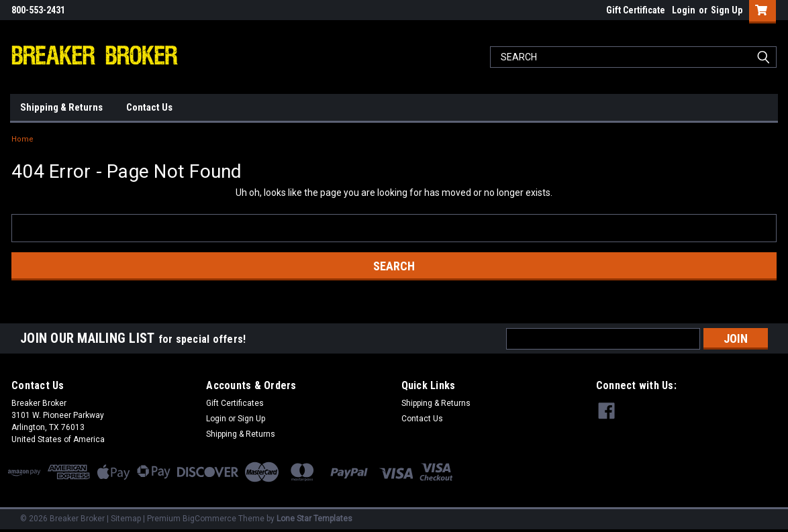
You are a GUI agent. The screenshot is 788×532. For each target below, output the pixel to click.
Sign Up (727, 10)
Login (684, 10)
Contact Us (149, 107)
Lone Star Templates (314, 519)
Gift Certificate (636, 10)
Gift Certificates (235, 403)
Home (22, 139)
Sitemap (126, 519)
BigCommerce (209, 519)
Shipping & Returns (61, 107)
